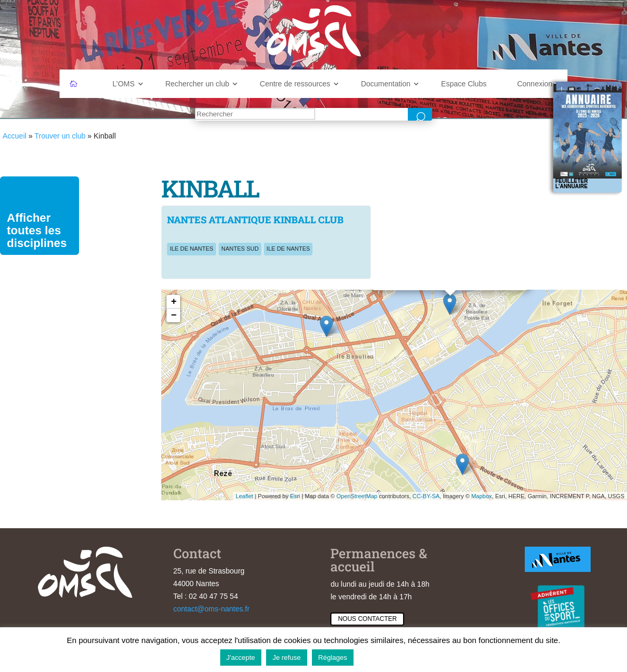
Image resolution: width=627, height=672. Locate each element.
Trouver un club (60, 136)
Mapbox (481, 496)
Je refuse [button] (286, 658)
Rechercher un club (197, 84)
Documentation (386, 84)
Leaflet (244, 496)
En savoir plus (383, 657)
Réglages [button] (333, 658)
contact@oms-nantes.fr (212, 609)
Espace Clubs (464, 84)
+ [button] (174, 302)
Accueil (14, 136)
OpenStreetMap (357, 496)
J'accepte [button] (241, 658)
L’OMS (124, 84)
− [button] (174, 315)
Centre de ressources (295, 84)
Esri (295, 496)
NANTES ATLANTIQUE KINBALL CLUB (255, 220)
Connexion (535, 84)
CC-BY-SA (426, 496)
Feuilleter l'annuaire (572, 184)
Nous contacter (367, 619)
